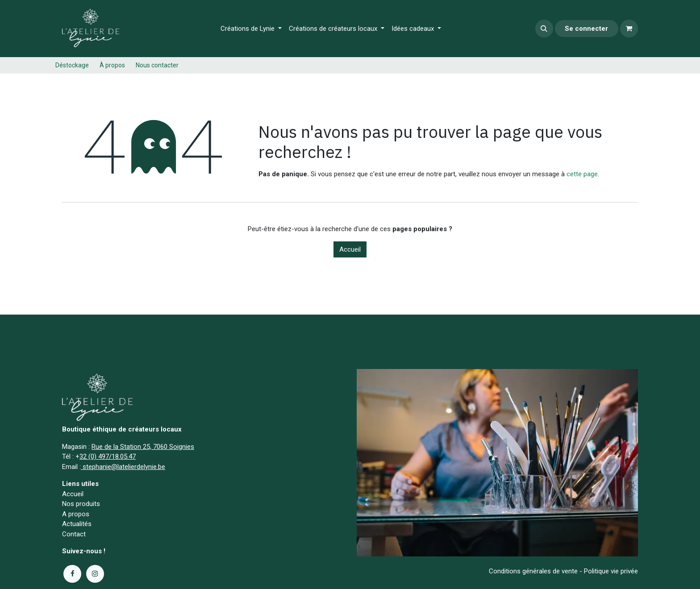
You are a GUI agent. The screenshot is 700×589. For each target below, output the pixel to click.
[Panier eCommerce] (629, 29)
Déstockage (72, 65)
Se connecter (586, 29)
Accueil (350, 249)
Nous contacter (157, 65)
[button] (544, 29)
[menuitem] (251, 29)
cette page (582, 174)
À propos (112, 65)
